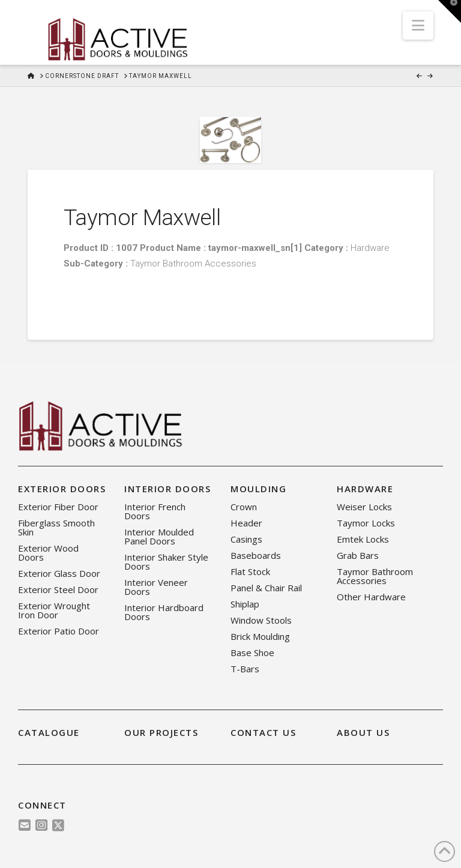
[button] (418, 26)
